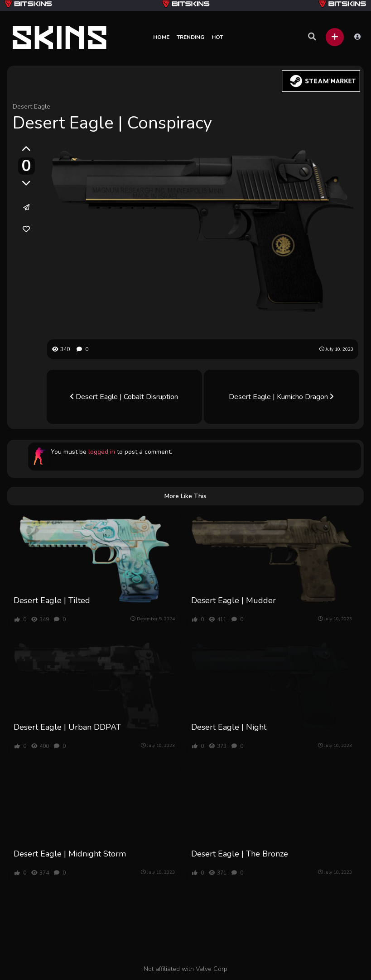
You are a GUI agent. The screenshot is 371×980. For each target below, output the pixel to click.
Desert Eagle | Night (229, 727)
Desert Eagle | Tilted (52, 600)
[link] (26, 229)
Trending (190, 37)
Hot (217, 37)
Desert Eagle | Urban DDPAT (67, 727)
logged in (102, 452)
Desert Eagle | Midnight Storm (70, 854)
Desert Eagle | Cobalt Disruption (124, 397)
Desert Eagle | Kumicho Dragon (281, 397)
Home (161, 37)
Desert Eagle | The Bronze (240, 854)
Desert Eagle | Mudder (234, 600)
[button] (335, 37)
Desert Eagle (31, 107)
